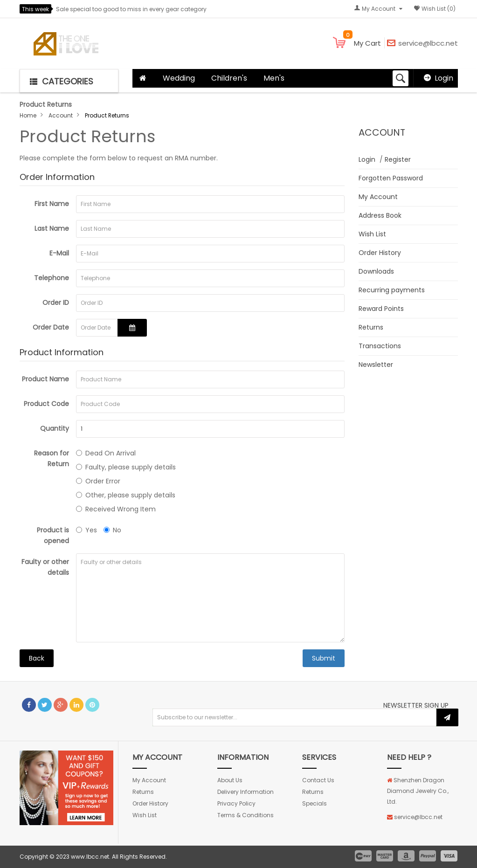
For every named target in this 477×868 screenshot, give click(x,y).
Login (444, 78)
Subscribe (447, 717)
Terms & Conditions (245, 815)
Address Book (380, 215)
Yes (86, 530)
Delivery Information (245, 792)
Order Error (98, 481)
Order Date (51, 327)
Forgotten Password (391, 178)
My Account (378, 197)
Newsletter (376, 365)
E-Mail (59, 253)
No (112, 530)
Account (61, 115)
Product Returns (107, 115)
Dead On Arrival (106, 453)
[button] (69, 81)
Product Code (46, 404)
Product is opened (53, 535)
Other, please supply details (126, 495)
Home (28, 115)
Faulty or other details (45, 567)
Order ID (56, 303)
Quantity (55, 428)
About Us (230, 780)
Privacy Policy (236, 803)
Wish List (372, 234)
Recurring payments (392, 290)
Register (398, 159)
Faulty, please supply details (126, 467)
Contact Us (318, 780)
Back (37, 658)
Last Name (52, 228)
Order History (380, 253)
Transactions (380, 346)
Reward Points (381, 309)
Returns (371, 327)
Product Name (45, 379)
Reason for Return (52, 458)
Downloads (376, 271)
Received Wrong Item (116, 509)
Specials (315, 803)
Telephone (52, 278)
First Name (52, 204)
